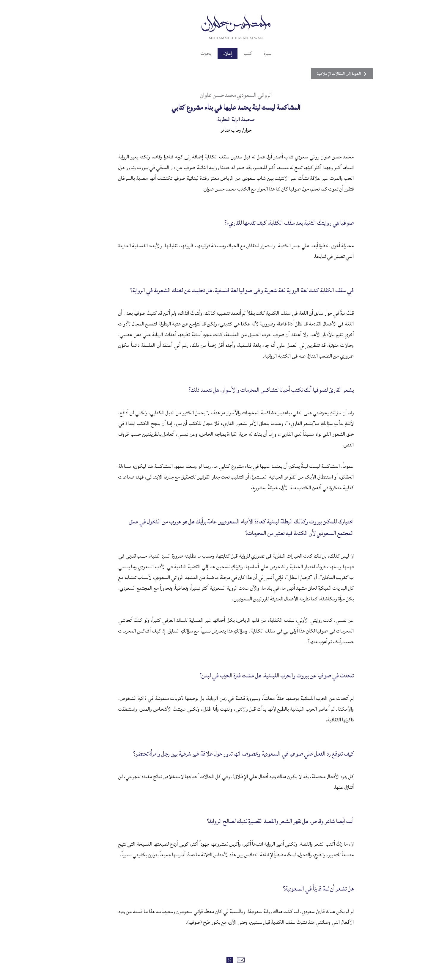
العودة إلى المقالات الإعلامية (320, 74)
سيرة (246, 53)
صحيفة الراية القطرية (214, 119)
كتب (226, 53)
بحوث (184, 53)
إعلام (206, 53)
